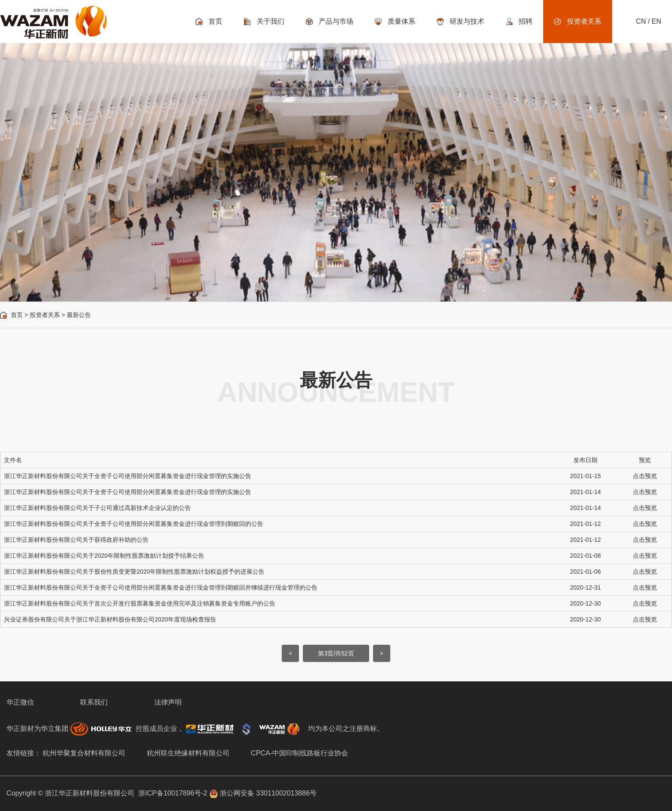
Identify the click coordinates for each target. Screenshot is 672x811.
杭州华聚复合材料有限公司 (84, 753)
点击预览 (645, 476)
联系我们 (94, 702)
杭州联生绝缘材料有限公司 (188, 753)
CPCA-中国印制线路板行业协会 (299, 753)
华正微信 (20, 702)
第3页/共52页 (336, 653)
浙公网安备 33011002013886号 (263, 793)
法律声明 (168, 702)
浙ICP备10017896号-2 (173, 793)
